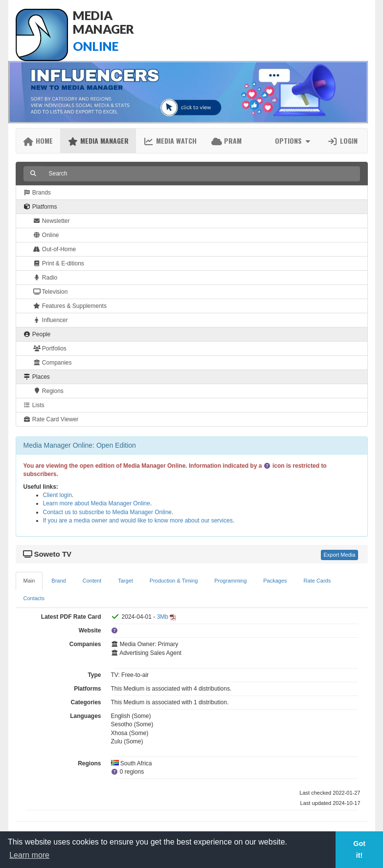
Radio (45, 278)
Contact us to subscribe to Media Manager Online (107, 512)
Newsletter (52, 221)
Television (51, 292)
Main (29, 581)
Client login (57, 495)
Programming (230, 581)
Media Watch (170, 141)
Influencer (51, 320)
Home (38, 141)
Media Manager (98, 141)
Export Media (340, 555)
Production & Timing (174, 581)
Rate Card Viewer (51, 419)
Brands (37, 193)
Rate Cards (317, 581)
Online (46, 235)
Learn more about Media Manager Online (97, 503)
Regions (48, 391)
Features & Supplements (70, 306)
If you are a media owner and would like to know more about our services (138, 521)
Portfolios (50, 348)
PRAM (226, 141)
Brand (58, 581)
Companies (53, 363)
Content (92, 581)
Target (125, 581)
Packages (275, 581)
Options (294, 141)
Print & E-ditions (59, 263)
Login (342, 141)
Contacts (34, 598)
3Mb (163, 617)
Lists (34, 405)
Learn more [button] (29, 855)
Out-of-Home (55, 249)
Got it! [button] (359, 849)
